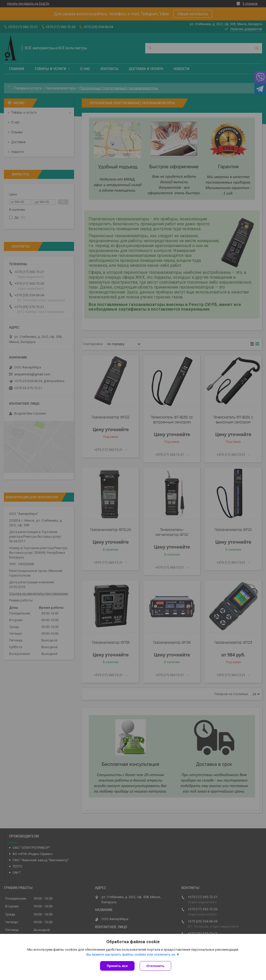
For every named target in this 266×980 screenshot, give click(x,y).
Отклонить (155, 966)
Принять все (117, 966)
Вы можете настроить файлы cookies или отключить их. (131, 954)
